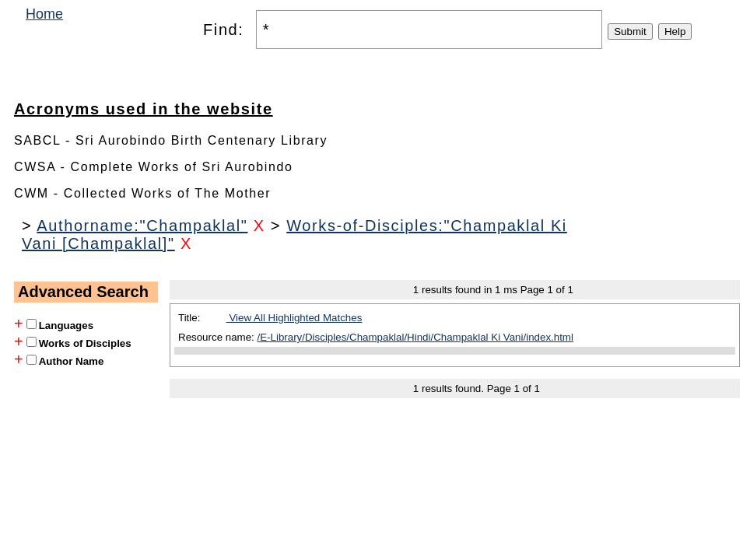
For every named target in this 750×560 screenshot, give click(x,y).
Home (44, 14)
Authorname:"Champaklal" (142, 226)
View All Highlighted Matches (294, 318)
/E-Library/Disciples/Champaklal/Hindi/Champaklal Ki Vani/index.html (415, 337)
